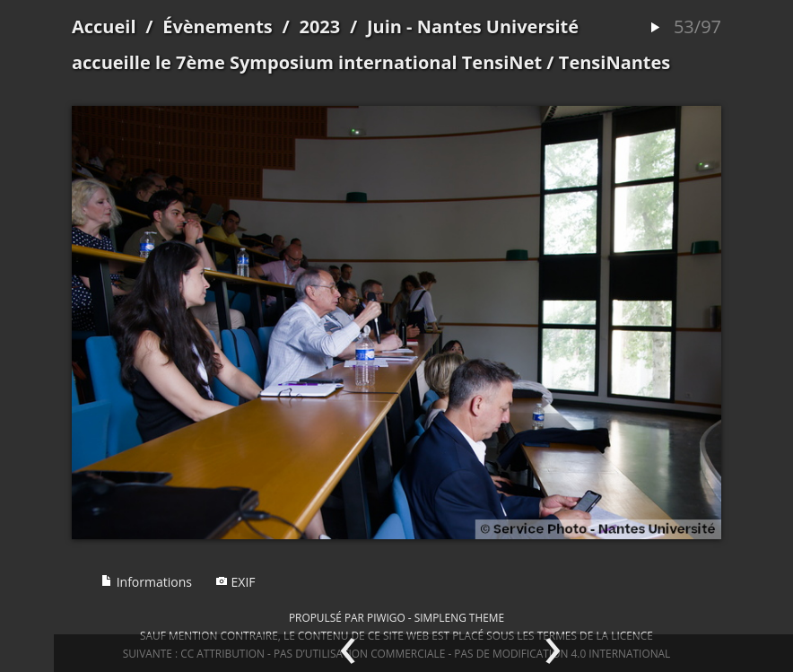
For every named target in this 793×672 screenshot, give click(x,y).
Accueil (104, 26)
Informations (146, 582)
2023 (319, 26)
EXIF (235, 582)
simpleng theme (459, 617)
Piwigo (386, 617)
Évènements (218, 26)
